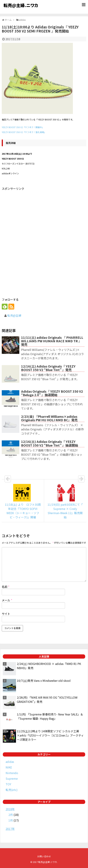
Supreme (12, 778)
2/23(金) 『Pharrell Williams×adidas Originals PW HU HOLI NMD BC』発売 (49, 418)
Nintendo (12, 773)
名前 (6, 587)
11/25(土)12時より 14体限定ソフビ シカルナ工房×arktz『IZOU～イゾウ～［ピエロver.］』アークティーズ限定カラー (50, 735)
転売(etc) (12, 790)
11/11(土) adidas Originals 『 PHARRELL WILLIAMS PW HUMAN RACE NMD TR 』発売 (52, 341)
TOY (8, 784)
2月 (11, 815)
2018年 (10, 809)
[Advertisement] (31, 216)
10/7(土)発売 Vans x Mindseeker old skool (44, 681)
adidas (10, 762)
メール (7, 600)
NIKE (9, 767)
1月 (11, 820)
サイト (6, 614)
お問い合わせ (44, 856)
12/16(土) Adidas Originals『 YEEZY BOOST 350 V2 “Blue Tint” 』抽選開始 (50, 443)
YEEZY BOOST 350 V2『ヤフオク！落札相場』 (24, 132)
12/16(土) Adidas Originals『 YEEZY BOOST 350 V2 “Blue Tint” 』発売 (48, 368)
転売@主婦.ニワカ (21, 5)
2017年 (10, 829)
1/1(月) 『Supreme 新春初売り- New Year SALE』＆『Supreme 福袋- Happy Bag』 (50, 716)
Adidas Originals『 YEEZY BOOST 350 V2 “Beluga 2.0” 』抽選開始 (52, 393)
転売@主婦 (14, 315)
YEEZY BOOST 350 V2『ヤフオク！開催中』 (23, 127)
